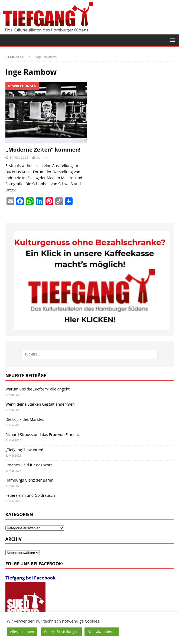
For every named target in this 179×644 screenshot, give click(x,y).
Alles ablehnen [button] (22, 632)
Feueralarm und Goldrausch (30, 495)
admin (41, 157)
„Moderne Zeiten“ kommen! (43, 150)
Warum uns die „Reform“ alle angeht (38, 389)
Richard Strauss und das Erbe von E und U (42, 435)
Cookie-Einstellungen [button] (61, 632)
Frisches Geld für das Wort (29, 465)
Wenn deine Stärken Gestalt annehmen (40, 404)
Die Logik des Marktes (25, 419)
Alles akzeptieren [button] (102, 632)
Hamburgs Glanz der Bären (29, 480)
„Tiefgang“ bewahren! (24, 450)
